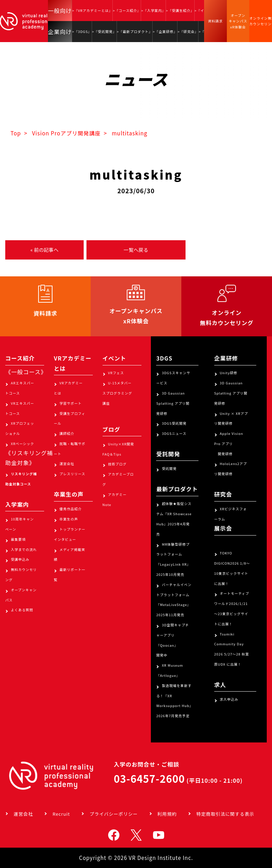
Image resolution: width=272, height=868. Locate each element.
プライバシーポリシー (114, 814)
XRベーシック (22, 444)
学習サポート (71, 403)
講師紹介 (67, 433)
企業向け (60, 32)
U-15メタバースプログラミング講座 (117, 393)
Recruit (61, 814)
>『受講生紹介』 (180, 11)
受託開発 (169, 469)
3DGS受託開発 (174, 423)
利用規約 (167, 814)
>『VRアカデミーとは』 (92, 11)
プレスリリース (72, 474)
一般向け (60, 11)
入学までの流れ (24, 550)
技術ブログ (117, 464)
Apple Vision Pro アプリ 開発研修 (229, 444)
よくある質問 (22, 610)
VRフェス (116, 373)
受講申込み (20, 559)
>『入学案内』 (153, 11)
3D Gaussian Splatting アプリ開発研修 (173, 403)
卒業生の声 (69, 519)
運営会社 (67, 464)
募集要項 (18, 539)
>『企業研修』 (165, 32)
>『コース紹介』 (127, 11)
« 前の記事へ (44, 250)
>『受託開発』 (104, 32)
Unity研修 (229, 373)
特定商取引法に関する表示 (225, 814)
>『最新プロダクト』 (135, 32)
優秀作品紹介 (71, 509)
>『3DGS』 (82, 32)
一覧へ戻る (136, 250)
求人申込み (229, 699)
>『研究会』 (188, 32)
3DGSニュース (174, 433)
